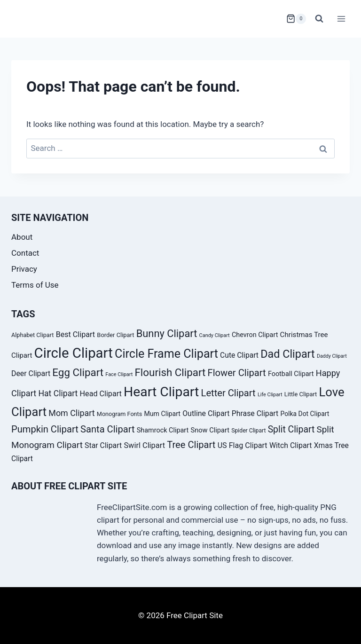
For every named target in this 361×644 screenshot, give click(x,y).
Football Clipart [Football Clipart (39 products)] (291, 374)
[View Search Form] (319, 19)
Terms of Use (35, 285)
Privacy (24, 269)
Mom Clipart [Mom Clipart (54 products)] (71, 413)
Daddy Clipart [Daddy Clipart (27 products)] (332, 356)
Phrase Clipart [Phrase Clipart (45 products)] (255, 413)
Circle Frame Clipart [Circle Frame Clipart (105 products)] (166, 354)
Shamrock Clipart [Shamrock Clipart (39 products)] (163, 430)
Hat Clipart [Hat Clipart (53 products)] (58, 393)
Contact (25, 253)
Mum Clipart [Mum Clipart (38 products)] (162, 414)
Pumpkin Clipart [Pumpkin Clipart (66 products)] (45, 429)
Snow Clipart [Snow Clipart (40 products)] (210, 430)
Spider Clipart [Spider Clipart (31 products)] (248, 431)
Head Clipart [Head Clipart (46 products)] (101, 394)
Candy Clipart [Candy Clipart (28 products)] (215, 335)
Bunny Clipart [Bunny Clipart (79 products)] (167, 334)
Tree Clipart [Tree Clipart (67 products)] (191, 445)
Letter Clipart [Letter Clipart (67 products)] (228, 393)
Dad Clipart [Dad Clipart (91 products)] (288, 354)
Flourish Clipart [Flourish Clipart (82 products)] (170, 372)
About (22, 237)
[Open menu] (341, 19)
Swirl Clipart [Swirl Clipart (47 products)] (144, 445)
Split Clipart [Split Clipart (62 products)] (291, 429)
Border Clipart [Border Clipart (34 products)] (115, 335)
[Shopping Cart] (296, 19)
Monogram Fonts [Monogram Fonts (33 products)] (119, 414)
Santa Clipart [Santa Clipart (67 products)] (107, 429)
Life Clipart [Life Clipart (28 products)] (270, 395)
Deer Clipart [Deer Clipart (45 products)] (31, 373)
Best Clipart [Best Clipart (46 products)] (76, 334)
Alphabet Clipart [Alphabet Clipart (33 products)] (32, 335)
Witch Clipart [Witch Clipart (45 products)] (291, 445)
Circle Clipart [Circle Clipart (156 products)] (74, 353)
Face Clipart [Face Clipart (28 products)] (119, 374)
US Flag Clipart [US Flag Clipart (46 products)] (243, 445)
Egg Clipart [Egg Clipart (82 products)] (78, 372)
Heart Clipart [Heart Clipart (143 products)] (161, 392)
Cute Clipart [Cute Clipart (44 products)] (239, 355)
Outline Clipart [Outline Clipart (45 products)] (206, 413)
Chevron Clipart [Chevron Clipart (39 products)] (255, 335)
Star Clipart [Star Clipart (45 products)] (103, 445)
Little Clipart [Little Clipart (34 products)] (301, 394)
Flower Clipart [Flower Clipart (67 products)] (237, 373)
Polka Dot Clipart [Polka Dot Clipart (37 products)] (305, 414)
